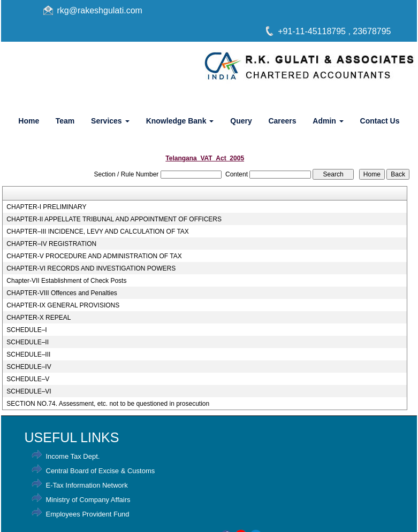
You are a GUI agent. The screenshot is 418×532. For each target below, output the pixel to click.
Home (29, 121)
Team (65, 121)
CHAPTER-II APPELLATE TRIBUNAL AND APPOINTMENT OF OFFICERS (114, 219)
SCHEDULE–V (28, 379)
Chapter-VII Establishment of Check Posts (66, 281)
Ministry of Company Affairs (88, 500)
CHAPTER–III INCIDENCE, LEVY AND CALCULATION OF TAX (98, 232)
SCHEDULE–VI (29, 391)
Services (110, 121)
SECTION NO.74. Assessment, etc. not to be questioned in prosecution (108, 404)
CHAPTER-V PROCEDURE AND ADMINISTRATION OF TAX (94, 256)
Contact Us (380, 121)
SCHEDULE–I (26, 330)
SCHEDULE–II (28, 342)
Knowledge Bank (180, 121)
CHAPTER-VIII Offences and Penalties (62, 293)
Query (241, 121)
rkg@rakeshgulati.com (100, 10)
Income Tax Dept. (73, 456)
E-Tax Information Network (87, 485)
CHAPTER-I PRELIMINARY (46, 207)
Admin (328, 121)
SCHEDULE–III (28, 354)
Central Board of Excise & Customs (101, 471)
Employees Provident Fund (88, 514)
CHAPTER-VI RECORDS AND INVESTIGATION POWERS (91, 268)
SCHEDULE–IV (29, 367)
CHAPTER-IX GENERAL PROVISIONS (63, 305)
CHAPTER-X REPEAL (39, 318)
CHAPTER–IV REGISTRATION (51, 244)
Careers (282, 121)
